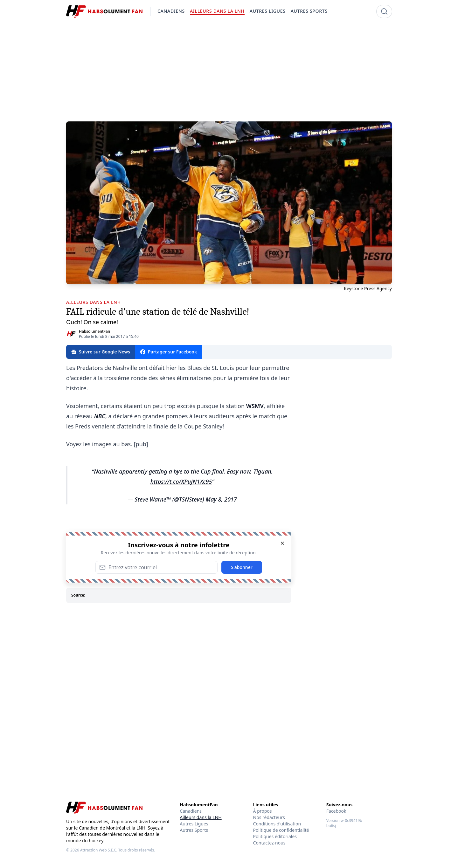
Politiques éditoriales (275, 836)
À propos (263, 811)
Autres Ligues (194, 824)
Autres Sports (194, 830)
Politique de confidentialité (281, 830)
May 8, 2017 (221, 499)
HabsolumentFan (94, 331)
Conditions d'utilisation (277, 824)
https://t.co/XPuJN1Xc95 (181, 482)
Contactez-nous (269, 843)
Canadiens (191, 811)
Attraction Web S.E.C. (99, 850)
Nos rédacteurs (269, 817)
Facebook (336, 811)
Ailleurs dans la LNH (201, 817)
